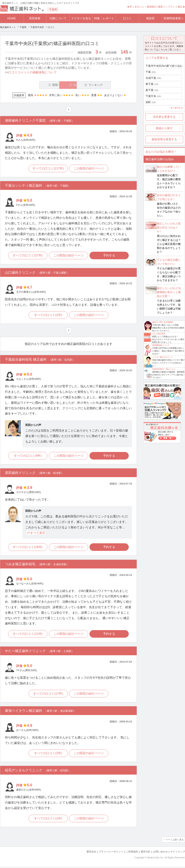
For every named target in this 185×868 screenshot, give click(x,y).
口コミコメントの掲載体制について (33, 72)
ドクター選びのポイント (163, 357)
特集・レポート (104, 18)
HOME (12, 18)
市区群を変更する (164, 117)
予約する (110, 256)
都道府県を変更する (164, 139)
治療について (58, 18)
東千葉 (152, 84)
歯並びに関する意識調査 (163, 322)
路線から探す (164, 128)
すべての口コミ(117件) (48, 169)
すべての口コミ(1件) (48, 316)
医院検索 (35, 18)
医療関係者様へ (174, 18)
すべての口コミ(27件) (27, 256)
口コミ (127, 18)
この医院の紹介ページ (89, 169)
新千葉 (152, 90)
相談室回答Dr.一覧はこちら (164, 369)
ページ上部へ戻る (174, 841)
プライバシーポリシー (111, 853)
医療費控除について (161, 345)
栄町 (151, 102)
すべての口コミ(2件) (48, 755)
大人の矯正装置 (159, 334)
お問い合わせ (160, 853)
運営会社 (91, 853)
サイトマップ (178, 853)
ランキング (110, 85)
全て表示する (177, 108)
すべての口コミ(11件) (27, 635)
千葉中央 (153, 96)
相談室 (150, 18)
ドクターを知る (81, 18)
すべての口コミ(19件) (27, 548)
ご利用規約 (132, 853)
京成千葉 (153, 78)
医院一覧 (31, 85)
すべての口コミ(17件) (48, 695)
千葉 (151, 72)
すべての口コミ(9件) (27, 456)
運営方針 (146, 853)
